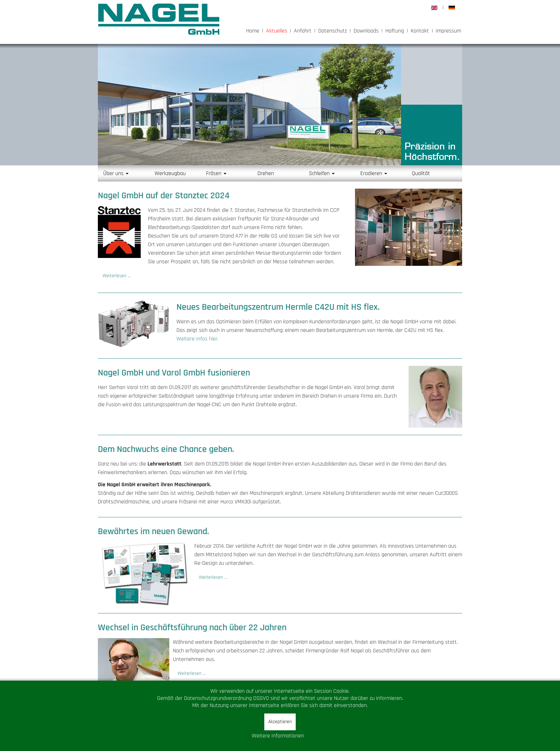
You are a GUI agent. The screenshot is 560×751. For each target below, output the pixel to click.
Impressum (448, 31)
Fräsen (216, 173)
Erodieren (374, 173)
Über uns (116, 173)
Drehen (266, 173)
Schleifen (322, 173)
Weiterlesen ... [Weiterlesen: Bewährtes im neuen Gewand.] (213, 577)
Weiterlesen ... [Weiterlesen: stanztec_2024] (117, 276)
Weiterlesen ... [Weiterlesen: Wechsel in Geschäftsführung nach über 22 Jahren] (192, 673)
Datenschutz (332, 31)
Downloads (366, 31)
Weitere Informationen (278, 736)
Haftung (395, 31)
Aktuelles (277, 31)
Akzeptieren (280, 722)
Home (253, 31)
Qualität (421, 173)
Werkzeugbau (170, 173)
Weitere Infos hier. (197, 339)
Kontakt (420, 31)
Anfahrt (303, 31)
